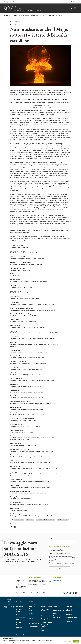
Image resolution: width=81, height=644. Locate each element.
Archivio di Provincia (47, 607)
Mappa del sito (20, 584)
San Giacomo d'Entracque (69, 621)
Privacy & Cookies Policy (33, 642)
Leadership (19, 628)
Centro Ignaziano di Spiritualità (59, 617)
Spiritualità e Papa (63, 520)
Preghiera (19, 609)
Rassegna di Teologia (44, 626)
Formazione (20, 625)
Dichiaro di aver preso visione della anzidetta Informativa (61, 550)
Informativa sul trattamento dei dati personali (59, 546)
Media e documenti (34, 626)
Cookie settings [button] (68, 641)
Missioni (19, 615)
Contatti (31, 613)
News (30, 621)
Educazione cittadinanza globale (46, 520)
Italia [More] (73, 2)
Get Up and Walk (70, 607)
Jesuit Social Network (57, 607)
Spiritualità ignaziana (32, 607)
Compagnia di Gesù (21, 635)
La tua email (53, 539)
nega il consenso (70, 563)
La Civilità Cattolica (47, 622)
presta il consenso (56, 563)
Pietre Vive (69, 615)
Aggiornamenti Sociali (45, 619)
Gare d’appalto (57, 580)
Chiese (18, 620)
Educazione (19, 607)
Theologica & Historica (45, 630)
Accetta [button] (76, 641)
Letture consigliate (34, 624)
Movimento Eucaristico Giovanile (69, 611)
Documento (30, 520)
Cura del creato (19, 520)
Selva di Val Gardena (71, 617)
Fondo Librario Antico (45, 610)
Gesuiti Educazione (59, 611)
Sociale (18, 612)
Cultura (18, 622)
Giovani (18, 604)
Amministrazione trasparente (21, 587)
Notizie (15, 15)
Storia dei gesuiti (33, 604)
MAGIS (7, 15)
